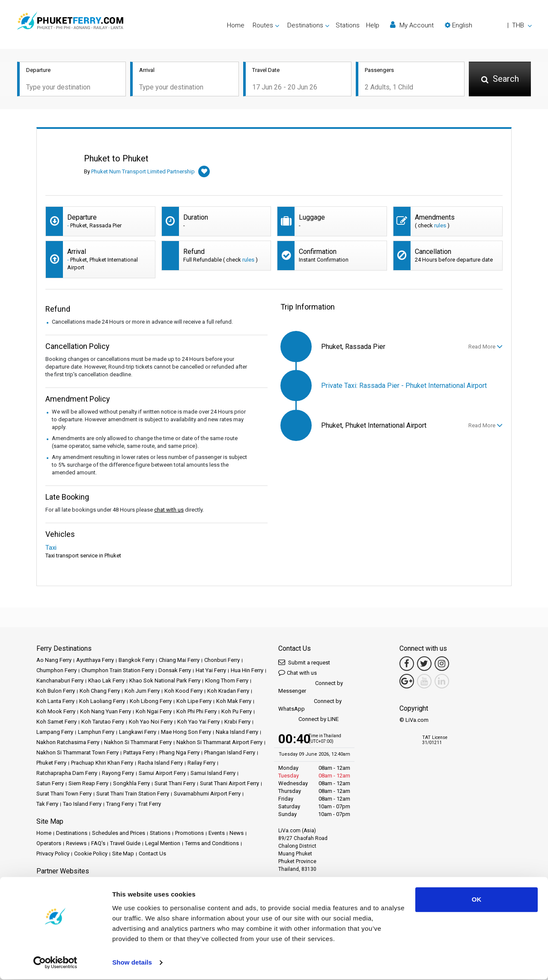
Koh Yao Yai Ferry (198, 722)
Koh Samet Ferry (57, 722)
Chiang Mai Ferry (179, 660)
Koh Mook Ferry (56, 711)
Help (373, 25)
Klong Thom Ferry (227, 681)
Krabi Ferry (237, 722)
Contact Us (152, 853)
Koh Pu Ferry (237, 711)
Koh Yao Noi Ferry (151, 722)
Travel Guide (125, 843)
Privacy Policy (53, 853)
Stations (348, 25)
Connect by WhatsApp (310, 705)
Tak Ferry (47, 804)
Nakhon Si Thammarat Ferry (138, 742)
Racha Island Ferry (160, 763)
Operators (49, 843)
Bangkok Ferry (136, 660)
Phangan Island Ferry (230, 752)
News (237, 833)
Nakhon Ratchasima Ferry (68, 742)
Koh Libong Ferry (151, 701)
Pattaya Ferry (139, 752)
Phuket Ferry (51, 763)
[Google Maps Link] (407, 681)
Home (236, 25)
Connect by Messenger (311, 687)
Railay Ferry (201, 763)
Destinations (72, 833)
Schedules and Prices (119, 833)
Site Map (123, 853)
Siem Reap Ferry (88, 783)
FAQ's (98, 843)
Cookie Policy (91, 853)
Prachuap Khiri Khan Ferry (102, 763)
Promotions (189, 833)
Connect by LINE (308, 719)
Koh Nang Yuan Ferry (106, 711)
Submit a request (304, 662)
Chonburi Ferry (222, 660)
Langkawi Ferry (138, 732)
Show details (132, 963)
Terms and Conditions (212, 843)
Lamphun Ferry (96, 732)
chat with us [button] (169, 510)
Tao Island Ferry (82, 804)
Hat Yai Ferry (211, 670)
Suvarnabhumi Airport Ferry (207, 794)
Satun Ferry (50, 783)
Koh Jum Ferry (142, 691)
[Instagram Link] (442, 664)
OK (477, 900)
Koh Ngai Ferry (154, 711)
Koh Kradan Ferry (228, 691)
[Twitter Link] (424, 664)
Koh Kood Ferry (183, 691)
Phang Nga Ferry (179, 752)
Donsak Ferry (175, 670)
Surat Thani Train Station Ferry (133, 794)
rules (440, 225)
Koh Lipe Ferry (194, 701)
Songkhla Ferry (131, 783)
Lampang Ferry (55, 732)
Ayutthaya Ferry (95, 660)
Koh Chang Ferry (100, 691)
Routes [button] (263, 25)
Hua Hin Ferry (247, 670)
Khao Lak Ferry (106, 681)
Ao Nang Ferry (54, 660)
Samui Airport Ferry (162, 773)
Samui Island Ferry (213, 773)
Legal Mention (163, 843)
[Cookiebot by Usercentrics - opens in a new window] (55, 963)
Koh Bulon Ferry (56, 691)
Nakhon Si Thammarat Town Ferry (77, 752)
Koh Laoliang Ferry (102, 701)
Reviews (76, 843)
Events (217, 833)
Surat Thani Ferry (175, 783)
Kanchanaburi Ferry (60, 681)
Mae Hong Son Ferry (186, 732)
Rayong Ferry (118, 773)
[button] (488, 25)
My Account (412, 25)
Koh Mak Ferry (234, 701)
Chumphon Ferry (57, 670)
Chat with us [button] (298, 672)
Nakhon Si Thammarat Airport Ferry (219, 742)
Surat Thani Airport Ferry (229, 783)
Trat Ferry (150, 804)
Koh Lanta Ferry (55, 701)
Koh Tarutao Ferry (103, 722)
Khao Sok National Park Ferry (165, 681)
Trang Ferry (120, 804)
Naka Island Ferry (237, 732)
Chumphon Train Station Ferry (118, 670)
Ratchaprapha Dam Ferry (67, 773)
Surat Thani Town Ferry (64, 794)
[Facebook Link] (407, 664)
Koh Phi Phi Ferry (197, 711)
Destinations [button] (305, 25)
